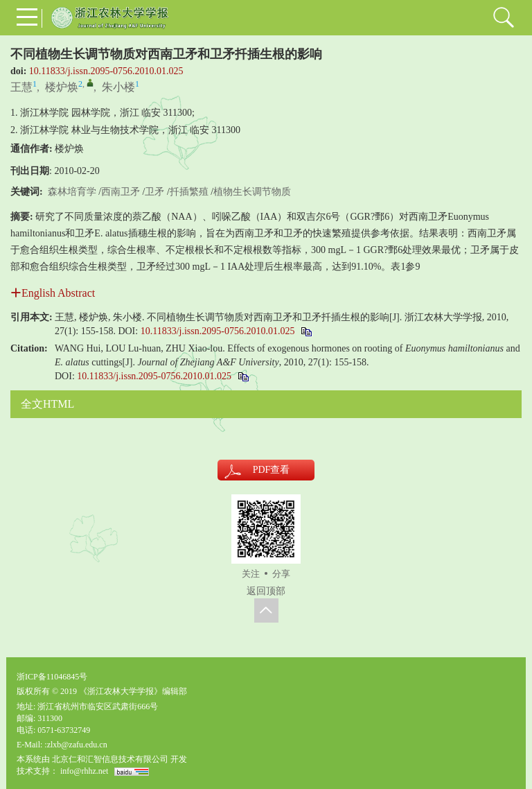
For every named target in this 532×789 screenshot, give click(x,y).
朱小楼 (118, 87)
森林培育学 (72, 192)
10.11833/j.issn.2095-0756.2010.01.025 (106, 71)
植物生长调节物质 (252, 192)
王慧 (21, 87)
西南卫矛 (121, 192)
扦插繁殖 (189, 192)
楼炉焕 (62, 87)
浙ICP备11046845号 (52, 677)
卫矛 (154, 192)
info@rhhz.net (84, 771)
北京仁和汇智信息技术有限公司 (110, 759)
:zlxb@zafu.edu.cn (76, 745)
